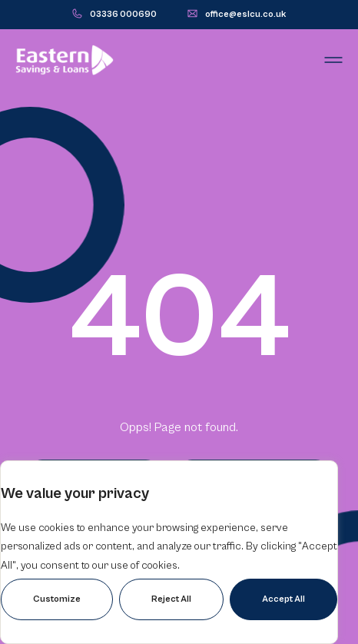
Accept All (283, 599)
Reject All (171, 599)
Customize (57, 599)
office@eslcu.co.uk (245, 14)
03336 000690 (123, 14)
